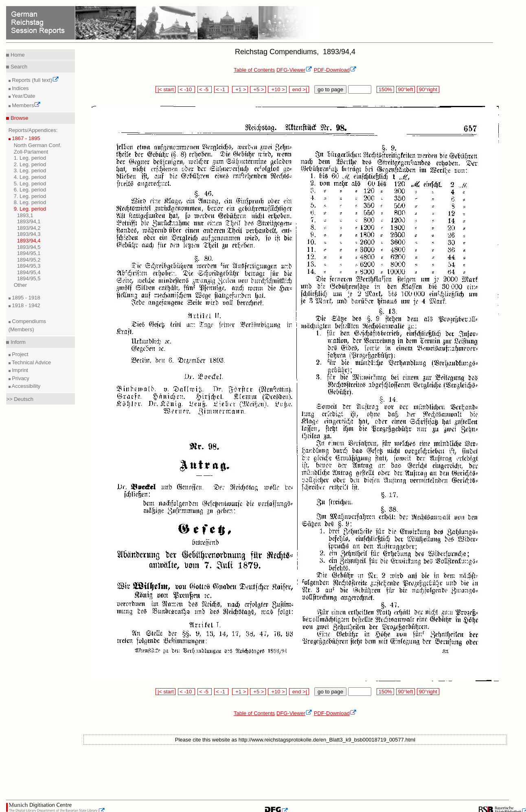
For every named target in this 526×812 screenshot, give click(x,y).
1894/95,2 (29, 260)
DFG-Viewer (294, 70)
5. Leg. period (30, 184)
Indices (20, 88)
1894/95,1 (29, 253)
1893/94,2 (29, 228)
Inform (17, 342)
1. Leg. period (30, 158)
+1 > (240, 89)
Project (20, 354)
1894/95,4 (29, 272)
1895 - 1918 (25, 298)
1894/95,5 (29, 278)
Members (26, 105)
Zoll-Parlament (31, 152)
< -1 (221, 89)
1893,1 (25, 215)
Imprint (19, 370)
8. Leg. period (30, 202)
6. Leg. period (30, 190)
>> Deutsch (20, 399)
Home (17, 55)
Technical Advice (31, 362)
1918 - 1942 (25, 305)
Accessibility (26, 386)
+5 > (258, 89)
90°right (428, 89)
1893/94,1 (29, 221)
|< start (165, 89)
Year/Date (23, 96)
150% (385, 89)
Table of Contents (254, 70)
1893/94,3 (29, 234)
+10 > (277, 89)
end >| (299, 89)
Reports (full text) (35, 80)
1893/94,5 (29, 247)
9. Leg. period (30, 209)
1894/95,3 (29, 266)
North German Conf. (38, 145)
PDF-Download (335, 70)
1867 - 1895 (25, 138)
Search (18, 67)
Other (21, 285)
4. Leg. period (30, 177)
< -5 (205, 89)
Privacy (20, 378)
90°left (405, 89)
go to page (330, 89)
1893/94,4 (29, 241)
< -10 (187, 89)
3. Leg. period (30, 171)
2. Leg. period (30, 164)
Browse (19, 118)
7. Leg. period (30, 196)
